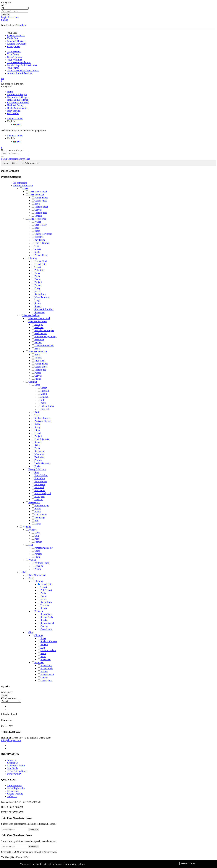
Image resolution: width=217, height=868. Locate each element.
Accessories (33, 503)
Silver (36, 533)
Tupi (36, 246)
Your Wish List (15, 60)
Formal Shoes (40, 198)
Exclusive (38, 457)
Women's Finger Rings (44, 336)
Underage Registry (16, 41)
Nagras (37, 379)
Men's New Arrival (36, 192)
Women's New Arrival (38, 318)
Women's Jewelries (36, 321)
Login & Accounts (10, 17)
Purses (36, 509)
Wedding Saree (41, 563)
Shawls (37, 306)
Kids (23, 572)
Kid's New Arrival (30, 163)
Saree (36, 385)
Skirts (36, 445)
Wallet (36, 222)
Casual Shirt (39, 264)
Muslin (43, 394)
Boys (5, 163)
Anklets (37, 343)
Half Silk (44, 391)
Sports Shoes (40, 213)
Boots (36, 204)
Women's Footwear (36, 352)
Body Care (38, 478)
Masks (36, 249)
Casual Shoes (40, 367)
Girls (15, 163)
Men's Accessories (36, 219)
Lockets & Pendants (43, 346)
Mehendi (38, 500)
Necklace (38, 327)
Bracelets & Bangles (43, 330)
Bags (36, 228)
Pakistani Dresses (42, 421)
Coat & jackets (40, 439)
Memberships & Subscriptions (22, 65)
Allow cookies (188, 863)
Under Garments (41, 463)
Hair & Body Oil (41, 493)
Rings (36, 231)
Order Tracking (15, 57)
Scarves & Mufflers (43, 309)
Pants (36, 276)
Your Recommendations (19, 62)
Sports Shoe (39, 370)
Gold (36, 536)
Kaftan (37, 424)
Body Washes (40, 475)
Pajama (37, 285)
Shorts (36, 303)
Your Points (13, 68)
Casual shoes (40, 201)
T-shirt (36, 267)
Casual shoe (45, 629)
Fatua (36, 273)
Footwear (38, 611)
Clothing (31, 258)
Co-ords (37, 460)
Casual (37, 433)
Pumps (37, 373)
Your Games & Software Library (23, 71)
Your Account (14, 52)
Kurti (36, 412)
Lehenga (37, 566)
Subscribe (34, 829)
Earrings (37, 324)
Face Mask (39, 484)
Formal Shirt (39, 261)
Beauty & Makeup (36, 469)
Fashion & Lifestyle (17, 94)
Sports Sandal (40, 207)
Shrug (36, 427)
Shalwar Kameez (41, 418)
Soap (36, 472)
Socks (36, 252)
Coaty (36, 288)
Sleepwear (38, 312)
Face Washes (39, 481)
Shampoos (38, 496)
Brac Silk (44, 409)
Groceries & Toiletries (18, 103)
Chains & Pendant (42, 234)
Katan (42, 403)
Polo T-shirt (45, 590)
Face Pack (38, 487)
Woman (31, 560)
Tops (36, 415)
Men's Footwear (35, 195)
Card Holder (39, 225)
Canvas (37, 210)
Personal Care (40, 255)
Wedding (25, 527)
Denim (37, 279)
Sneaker (43, 620)
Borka (36, 466)
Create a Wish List (16, 36)
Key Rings (38, 240)
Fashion (37, 542)
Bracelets (38, 237)
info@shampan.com (11, 740)
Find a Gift (13, 38)
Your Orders (13, 54)
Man (29, 545)
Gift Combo (13, 113)
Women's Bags (40, 506)
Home (10, 92)
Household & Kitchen (18, 100)
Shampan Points (15, 119)
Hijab (36, 430)
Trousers (43, 605)
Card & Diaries (41, 243)
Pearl (36, 539)
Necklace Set (40, 333)
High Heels (39, 361)
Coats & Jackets (47, 650)
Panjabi (37, 282)
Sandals (37, 216)
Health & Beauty (15, 105)
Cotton (43, 388)
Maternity (38, 454)
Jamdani (43, 397)
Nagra (36, 557)
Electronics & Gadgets (18, 97)
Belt (35, 521)
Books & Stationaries (18, 108)
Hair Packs (39, 490)
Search (6, 14)
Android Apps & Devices (19, 73)
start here (22, 25)
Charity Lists (14, 46)
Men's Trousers (41, 297)
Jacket (36, 291)
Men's (24, 189)
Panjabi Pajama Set (43, 548)
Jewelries (32, 530)
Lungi (36, 300)
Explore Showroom (17, 44)
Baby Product (14, 111)
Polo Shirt (38, 270)
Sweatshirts (39, 294)
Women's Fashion (30, 315)
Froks (42, 638)
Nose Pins (38, 340)
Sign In (5, 20)
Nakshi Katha (46, 406)
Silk (41, 400)
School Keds (45, 617)
